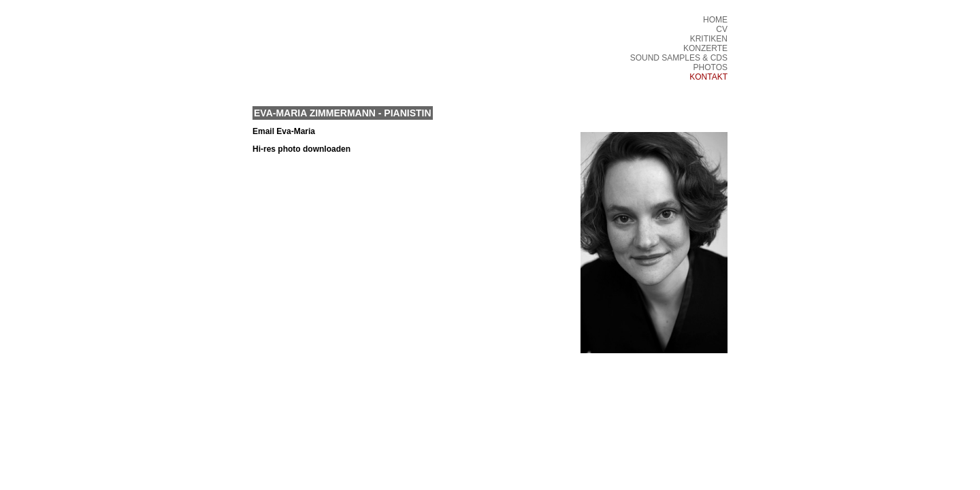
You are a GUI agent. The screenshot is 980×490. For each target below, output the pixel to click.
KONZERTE (705, 48)
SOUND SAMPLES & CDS (679, 58)
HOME (715, 20)
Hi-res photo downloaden (301, 149)
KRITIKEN (709, 39)
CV (722, 29)
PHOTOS (710, 67)
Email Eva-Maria (284, 131)
